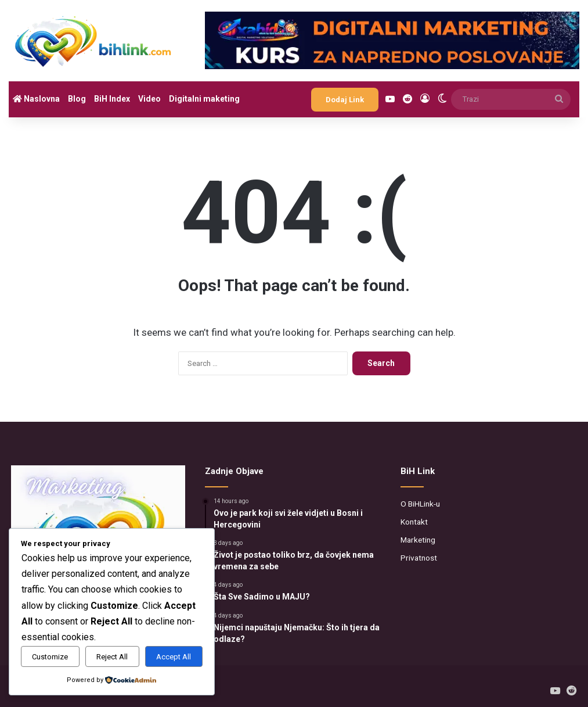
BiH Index (112, 99)
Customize (50, 657)
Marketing (418, 540)
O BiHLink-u (420, 504)
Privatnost (419, 558)
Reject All (112, 657)
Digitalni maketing (204, 99)
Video (149, 99)
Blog (77, 99)
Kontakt (414, 522)
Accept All (174, 657)
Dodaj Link (345, 100)
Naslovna (36, 99)
